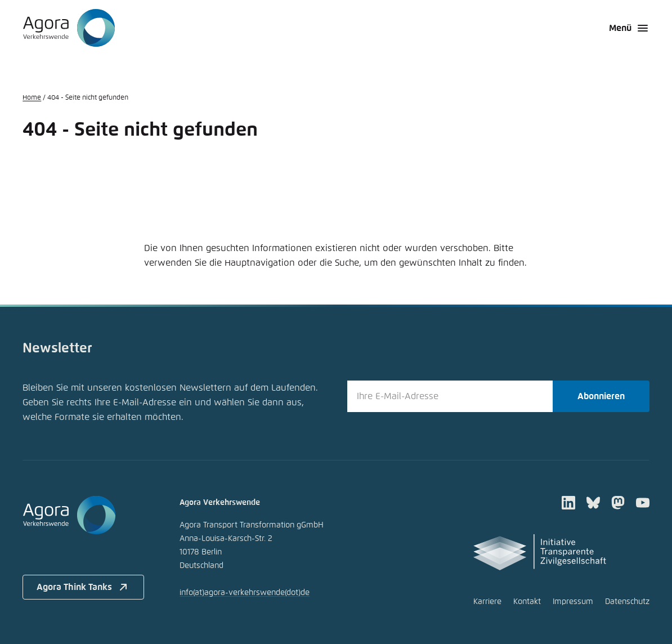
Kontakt (527, 602)
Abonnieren (601, 396)
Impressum (573, 602)
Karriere (487, 602)
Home (32, 98)
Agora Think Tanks (83, 587)
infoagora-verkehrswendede (245, 593)
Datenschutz (627, 602)
